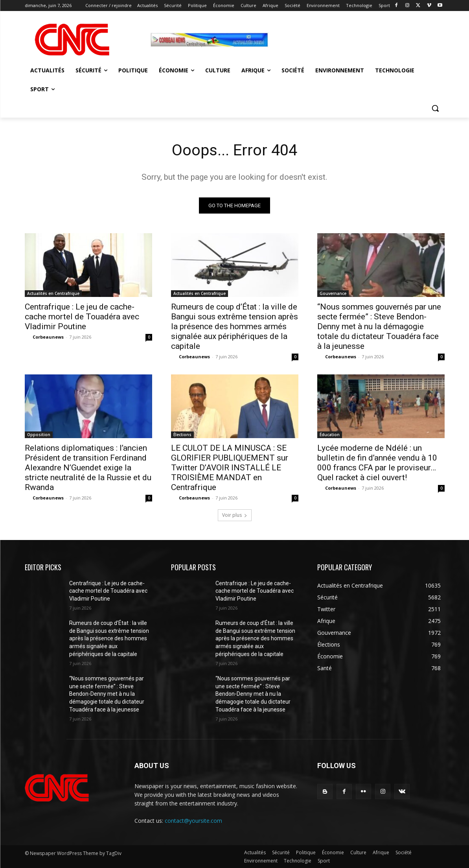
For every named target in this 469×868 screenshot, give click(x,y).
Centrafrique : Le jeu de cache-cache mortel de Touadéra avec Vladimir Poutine (82, 317)
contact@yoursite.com (193, 821)
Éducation (330, 435)
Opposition (39, 435)
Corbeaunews (48, 337)
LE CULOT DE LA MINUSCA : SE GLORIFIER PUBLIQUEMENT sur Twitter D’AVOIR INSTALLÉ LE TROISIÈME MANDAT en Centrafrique (230, 468)
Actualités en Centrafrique (53, 293)
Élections (182, 435)
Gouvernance (333, 293)
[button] (435, 108)
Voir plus (235, 515)
